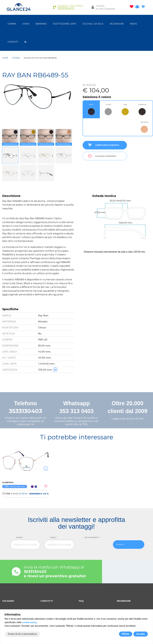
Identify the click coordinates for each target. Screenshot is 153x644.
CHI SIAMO (8, 601)
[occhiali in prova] (138, 7)
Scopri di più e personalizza (22, 634)
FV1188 (25, 494)
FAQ (81, 601)
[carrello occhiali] (144, 7)
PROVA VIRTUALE (15, 487)
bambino (41, 24)
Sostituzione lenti (65, 24)
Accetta (140, 634)
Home (5, 58)
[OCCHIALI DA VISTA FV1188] (25, 464)
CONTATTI (13, 42)
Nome (20, 537)
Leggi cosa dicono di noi (127, 419)
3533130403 (25, 411)
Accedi (99, 9)
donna (12, 24)
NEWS (133, 24)
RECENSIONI (117, 24)
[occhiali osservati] (132, 7)
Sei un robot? (92, 537)
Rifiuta (125, 634)
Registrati (110, 9)
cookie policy (29, 622)
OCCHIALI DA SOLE (93, 24)
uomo (26, 24)
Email (54, 537)
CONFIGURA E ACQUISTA (102, 145)
